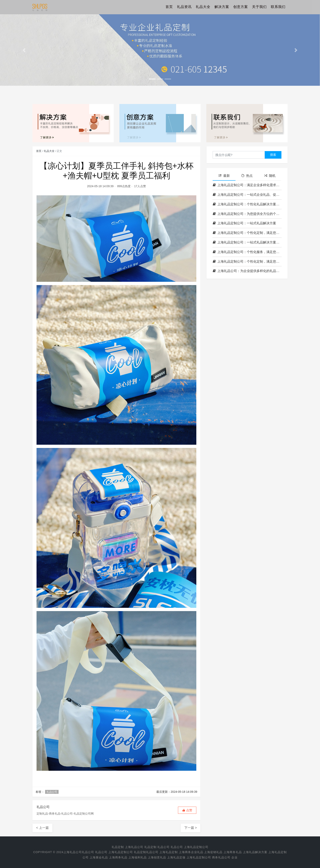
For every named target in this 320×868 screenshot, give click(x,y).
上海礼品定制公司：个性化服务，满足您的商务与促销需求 (247, 252)
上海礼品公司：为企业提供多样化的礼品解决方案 (247, 271)
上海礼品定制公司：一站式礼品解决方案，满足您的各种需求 (247, 242)
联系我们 (278, 7)
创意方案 (241, 7)
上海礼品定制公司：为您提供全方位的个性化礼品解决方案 (247, 214)
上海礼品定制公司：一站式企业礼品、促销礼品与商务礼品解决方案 (247, 195)
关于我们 (259, 7)
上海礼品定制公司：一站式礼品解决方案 (244, 223)
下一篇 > (191, 828)
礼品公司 (52, 792)
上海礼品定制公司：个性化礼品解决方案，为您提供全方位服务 (247, 204)
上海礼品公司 (134, 847)
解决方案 (222, 7)
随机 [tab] (270, 176)
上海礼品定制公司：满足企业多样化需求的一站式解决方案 (247, 185)
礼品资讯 (184, 7)
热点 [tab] (247, 176)
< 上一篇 (42, 828)
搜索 (273, 155)
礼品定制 (118, 847)
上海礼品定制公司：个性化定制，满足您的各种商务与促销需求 (247, 233)
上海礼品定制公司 (196, 847)
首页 (169, 7)
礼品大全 (203, 7)
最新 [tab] (224, 176)
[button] (24, 50)
